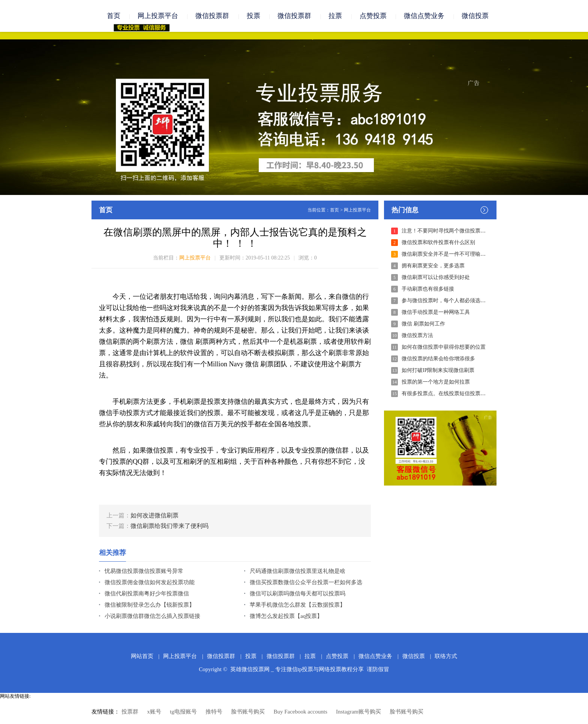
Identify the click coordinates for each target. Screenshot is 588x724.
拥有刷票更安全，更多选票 (433, 266)
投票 (253, 16)
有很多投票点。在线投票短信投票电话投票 (451, 393)
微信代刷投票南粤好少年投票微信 (147, 594)
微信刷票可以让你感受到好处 (436, 277)
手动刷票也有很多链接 (428, 289)
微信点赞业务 (424, 16)
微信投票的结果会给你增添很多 (438, 359)
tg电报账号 (183, 712)
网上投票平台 (158, 16)
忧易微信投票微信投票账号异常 (144, 571)
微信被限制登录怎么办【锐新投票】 (150, 605)
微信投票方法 (417, 335)
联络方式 (446, 656)
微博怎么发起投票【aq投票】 (286, 616)
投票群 (130, 712)
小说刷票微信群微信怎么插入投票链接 (152, 616)
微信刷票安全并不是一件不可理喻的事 (446, 254)
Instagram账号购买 (358, 712)
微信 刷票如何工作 (423, 324)
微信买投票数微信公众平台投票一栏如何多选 (306, 582)
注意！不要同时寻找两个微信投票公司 (446, 231)
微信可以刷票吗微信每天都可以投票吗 (298, 594)
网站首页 (142, 656)
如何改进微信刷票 (154, 515)
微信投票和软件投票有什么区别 (438, 242)
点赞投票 (373, 16)
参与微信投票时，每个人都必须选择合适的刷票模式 (462, 301)
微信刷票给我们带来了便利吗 (169, 526)
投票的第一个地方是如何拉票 (436, 382)
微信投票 (475, 16)
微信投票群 (212, 16)
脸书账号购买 (248, 712)
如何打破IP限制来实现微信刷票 (438, 370)
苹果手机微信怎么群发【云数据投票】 (298, 605)
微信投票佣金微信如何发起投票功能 (150, 582)
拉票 (335, 16)
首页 (114, 16)
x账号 (154, 712)
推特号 (214, 712)
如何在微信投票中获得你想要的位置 (444, 347)
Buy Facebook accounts (300, 712)
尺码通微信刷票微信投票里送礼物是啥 (298, 571)
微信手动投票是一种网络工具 (436, 312)
